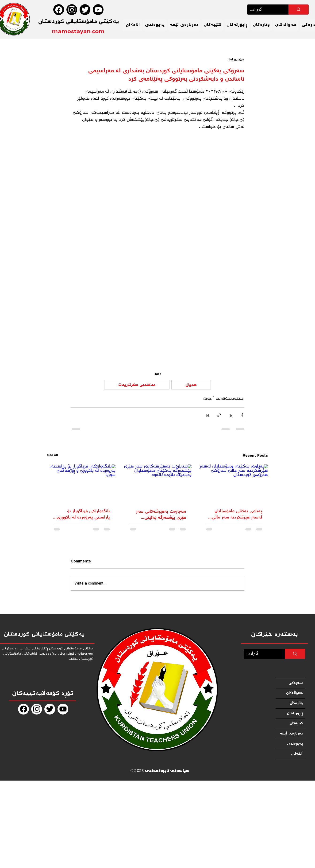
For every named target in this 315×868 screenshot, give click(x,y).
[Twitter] (85, 10)
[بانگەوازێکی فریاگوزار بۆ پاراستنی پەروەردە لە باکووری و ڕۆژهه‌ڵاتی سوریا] (81, 484)
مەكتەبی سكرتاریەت (137, 385)
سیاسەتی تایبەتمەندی (167, 771)
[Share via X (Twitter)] (231, 415)
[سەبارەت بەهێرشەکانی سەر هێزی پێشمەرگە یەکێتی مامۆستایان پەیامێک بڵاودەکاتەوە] (158, 484)
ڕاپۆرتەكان (295, 713)
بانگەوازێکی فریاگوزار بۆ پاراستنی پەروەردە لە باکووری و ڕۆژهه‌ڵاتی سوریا (81, 515)
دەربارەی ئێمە (291, 734)
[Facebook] (59, 10)
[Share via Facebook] (242, 415)
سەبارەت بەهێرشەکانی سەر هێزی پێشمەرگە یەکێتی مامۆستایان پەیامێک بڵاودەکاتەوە (161, 515)
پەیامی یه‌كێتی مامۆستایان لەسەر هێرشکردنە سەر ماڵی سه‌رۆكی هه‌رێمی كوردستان (237, 515)
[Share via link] (219, 415)
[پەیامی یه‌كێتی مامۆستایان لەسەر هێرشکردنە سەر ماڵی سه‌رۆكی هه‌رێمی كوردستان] (234, 484)
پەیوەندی (295, 744)
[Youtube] (98, 10)
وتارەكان (296, 703)
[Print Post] (208, 415)
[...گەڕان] (264, 10)
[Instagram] (72, 10)
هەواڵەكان (294, 693)
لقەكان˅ (297, 754)
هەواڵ (191, 385)
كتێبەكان (296, 724)
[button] (132, 25)
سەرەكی (296, 683)
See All (53, 456)
